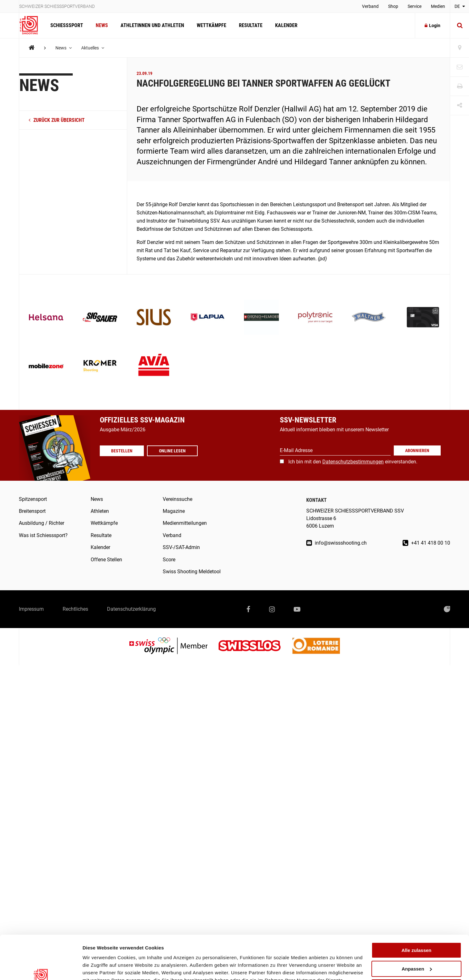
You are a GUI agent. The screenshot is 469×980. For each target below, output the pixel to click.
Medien (438, 6)
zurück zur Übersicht (57, 120)
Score (169, 560)
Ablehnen (416, 950)
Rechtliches (75, 609)
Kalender (286, 25)
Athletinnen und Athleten (152, 25)
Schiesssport (67, 25)
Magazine (174, 511)
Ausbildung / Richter (42, 523)
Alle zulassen (416, 913)
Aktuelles (93, 48)
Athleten (100, 511)
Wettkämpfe (212, 25)
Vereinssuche (178, 499)
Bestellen (122, 451)
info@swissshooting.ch (336, 543)
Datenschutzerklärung (131, 609)
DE (460, 6)
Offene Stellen (106, 560)
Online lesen (172, 451)
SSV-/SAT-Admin (181, 547)
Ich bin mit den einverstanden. (353, 462)
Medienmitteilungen (185, 523)
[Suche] (460, 25)
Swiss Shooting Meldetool (192, 572)
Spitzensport (33, 499)
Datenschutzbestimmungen (353, 462)
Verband (370, 6)
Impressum (31, 609)
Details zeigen (98, 968)
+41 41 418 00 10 (426, 543)
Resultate (251, 25)
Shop (393, 6)
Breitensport (32, 511)
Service (415, 6)
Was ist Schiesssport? (43, 535)
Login (432, 25)
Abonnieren (417, 450)
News (102, 25)
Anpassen (417, 931)
